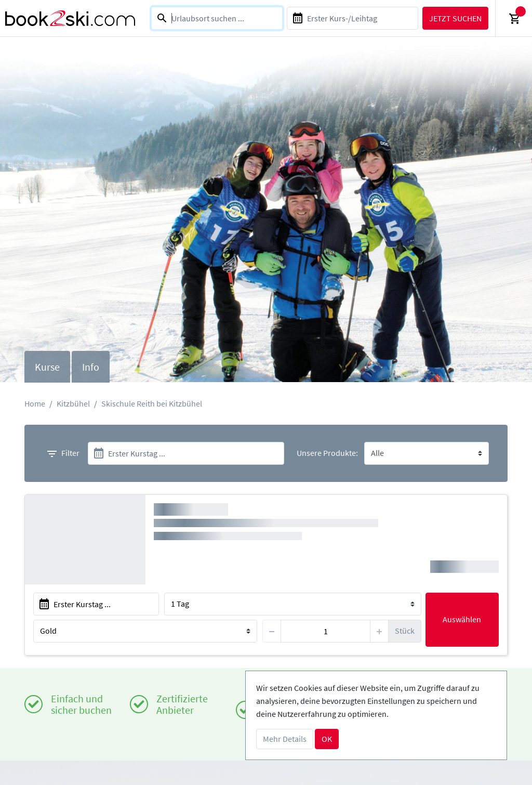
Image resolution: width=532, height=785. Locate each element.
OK (327, 739)
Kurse (47, 367)
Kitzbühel (73, 403)
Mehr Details (285, 739)
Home (35, 403)
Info (91, 367)
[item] (325, 631)
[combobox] (217, 18)
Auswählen (462, 619)
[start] (186, 453)
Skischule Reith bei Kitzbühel (152, 403)
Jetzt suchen (455, 18)
